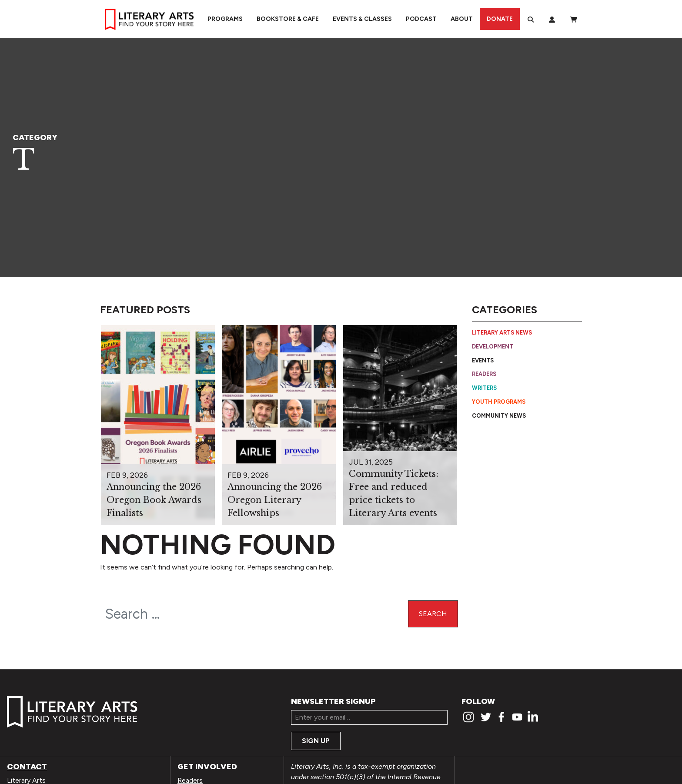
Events (483, 360)
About (462, 19)
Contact (27, 767)
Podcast (421, 19)
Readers (484, 374)
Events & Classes (362, 19)
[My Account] (552, 19)
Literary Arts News (502, 333)
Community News (499, 416)
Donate (500, 19)
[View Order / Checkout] (574, 19)
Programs (225, 19)
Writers (484, 388)
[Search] (531, 19)
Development (493, 347)
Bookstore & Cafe (288, 19)
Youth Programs (499, 402)
